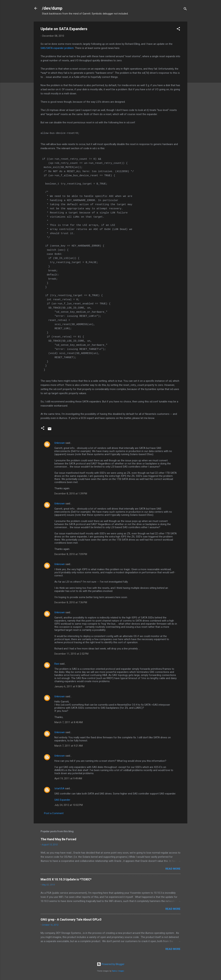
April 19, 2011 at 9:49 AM (68, 778)
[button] (178, 29)
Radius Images (118, 971)
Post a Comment (54, 813)
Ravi (57, 664)
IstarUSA (59, 788)
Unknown (60, 443)
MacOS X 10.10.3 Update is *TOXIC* (66, 879)
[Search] (185, 9)
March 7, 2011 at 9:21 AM (69, 746)
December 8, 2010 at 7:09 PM (71, 554)
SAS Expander (62, 800)
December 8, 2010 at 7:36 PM (71, 602)
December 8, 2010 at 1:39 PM (71, 494)
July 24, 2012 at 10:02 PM (69, 805)
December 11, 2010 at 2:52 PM (71, 654)
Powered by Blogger (111, 964)
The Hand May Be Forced (58, 839)
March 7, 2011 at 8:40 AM (69, 722)
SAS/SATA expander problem (57, 48)
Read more (173, 869)
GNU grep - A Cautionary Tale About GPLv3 (71, 919)
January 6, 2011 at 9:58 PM (69, 686)
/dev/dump (52, 8)
